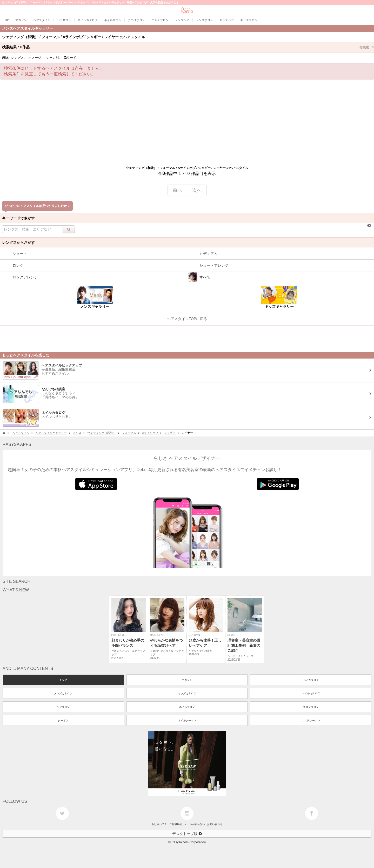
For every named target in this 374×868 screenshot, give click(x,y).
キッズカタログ (187, 693)
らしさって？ (159, 824)
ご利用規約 (176, 824)
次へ (197, 190)
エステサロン (311, 707)
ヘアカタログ (311, 680)
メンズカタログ (63, 693)
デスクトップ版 (187, 834)
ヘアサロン (63, 707)
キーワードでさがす (18, 218)
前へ (177, 190)
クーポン (63, 720)
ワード (71, 58)
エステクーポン (311, 720)
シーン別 (53, 58)
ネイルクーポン (187, 720)
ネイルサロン (187, 707)
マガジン (187, 680)
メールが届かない (195, 824)
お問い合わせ (215, 824)
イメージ (36, 58)
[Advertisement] (187, 127)
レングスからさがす (18, 243)
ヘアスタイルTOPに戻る (187, 319)
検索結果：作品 (188, 47)
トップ (63, 680)
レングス (18, 58)
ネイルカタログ (311, 693)
